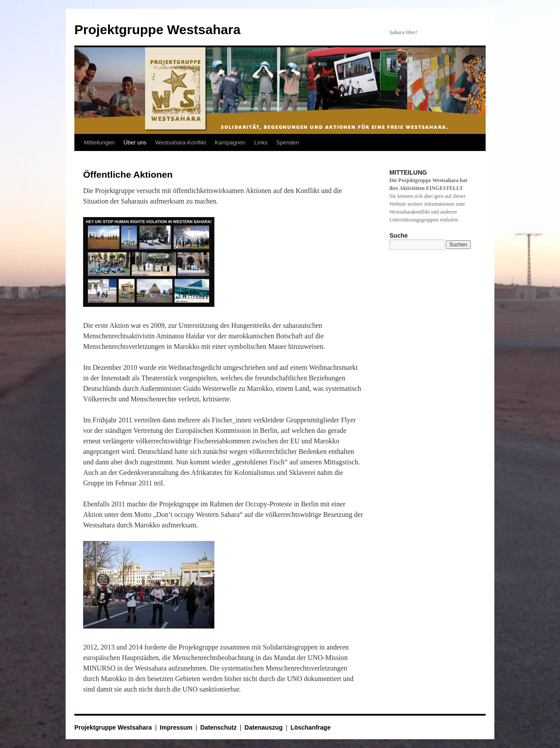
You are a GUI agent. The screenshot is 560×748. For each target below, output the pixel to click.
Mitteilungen (99, 142)
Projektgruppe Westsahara (157, 30)
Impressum (176, 727)
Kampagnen (230, 142)
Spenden (287, 142)
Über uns (135, 142)
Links (261, 142)
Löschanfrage (311, 727)
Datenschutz (219, 727)
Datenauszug (264, 727)
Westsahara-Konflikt (181, 142)
